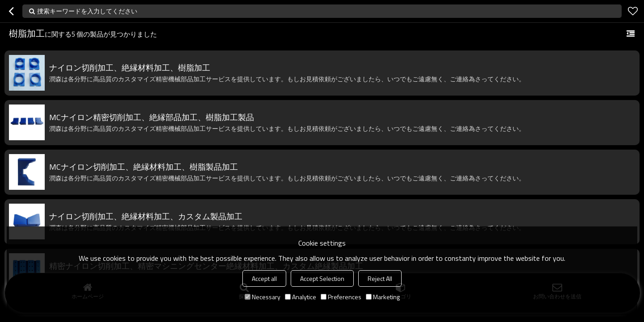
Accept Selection (322, 278)
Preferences (341, 297)
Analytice (301, 297)
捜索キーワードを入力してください (87, 11)
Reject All (380, 278)
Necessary (263, 297)
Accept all (264, 278)
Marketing (383, 297)
